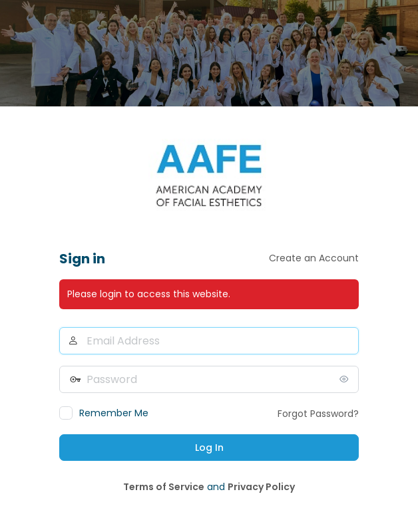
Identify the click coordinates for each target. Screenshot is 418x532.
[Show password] (345, 379)
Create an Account (314, 258)
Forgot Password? (318, 414)
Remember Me (114, 413)
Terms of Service (164, 487)
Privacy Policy (261, 487)
